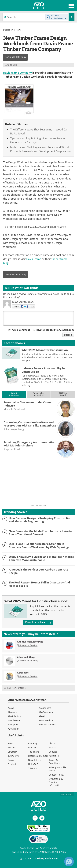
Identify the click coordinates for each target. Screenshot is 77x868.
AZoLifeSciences (47, 725)
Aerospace (23, 673)
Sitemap (33, 768)
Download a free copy (38, 622)
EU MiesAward (63, 394)
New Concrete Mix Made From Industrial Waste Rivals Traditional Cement (40, 533)
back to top (67, 794)
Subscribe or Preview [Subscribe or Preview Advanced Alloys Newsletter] (28, 660)
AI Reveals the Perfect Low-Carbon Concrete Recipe (38, 571)
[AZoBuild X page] (42, 818)
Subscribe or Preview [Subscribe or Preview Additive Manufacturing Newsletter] (28, 645)
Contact (53, 752)
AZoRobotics (14, 716)
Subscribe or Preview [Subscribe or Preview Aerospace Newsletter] (28, 676)
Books (11, 760)
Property (33, 743)
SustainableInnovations (39, 394)
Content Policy (56, 775)
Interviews (13, 756)
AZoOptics (13, 725)
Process (32, 748)
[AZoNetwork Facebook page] (35, 818)
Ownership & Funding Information (56, 782)
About (52, 743)
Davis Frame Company (17, 73)
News (19, 30)
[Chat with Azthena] (69, 862)
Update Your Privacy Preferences (38, 858)
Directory (13, 752)
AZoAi (42, 716)
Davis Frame (34, 259)
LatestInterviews (14, 394)
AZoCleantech (15, 720)
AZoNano (13, 712)
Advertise (54, 756)
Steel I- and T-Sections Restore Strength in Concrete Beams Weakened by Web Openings (39, 546)
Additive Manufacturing (30, 642)
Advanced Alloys (26, 657)
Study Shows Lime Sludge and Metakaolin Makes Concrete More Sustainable (41, 558)
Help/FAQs (34, 764)
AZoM (11, 708)
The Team (33, 752)
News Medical (46, 720)
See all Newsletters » (15, 688)
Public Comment (21, 330)
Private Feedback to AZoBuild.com (55, 330)
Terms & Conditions (55, 762)
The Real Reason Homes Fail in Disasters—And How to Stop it (39, 584)
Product (12, 764)
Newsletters (35, 760)
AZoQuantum (46, 712)
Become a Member (38, 756)
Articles (12, 748)
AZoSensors (45, 708)
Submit (68, 335)
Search (52, 748)
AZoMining (13, 729)
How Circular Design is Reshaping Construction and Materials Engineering (40, 520)
